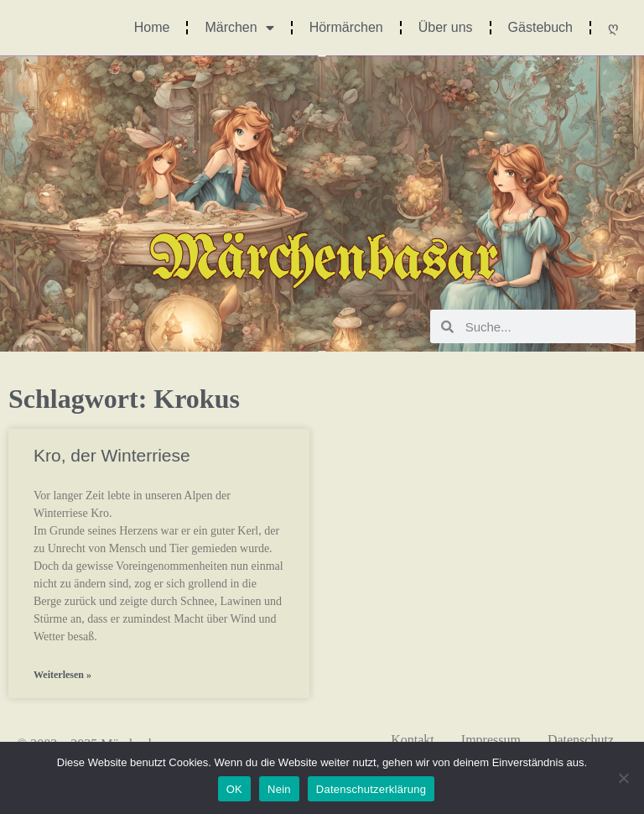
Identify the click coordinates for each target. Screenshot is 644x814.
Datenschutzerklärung (371, 789)
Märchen (239, 28)
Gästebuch (540, 27)
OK (234, 789)
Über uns (446, 27)
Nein (279, 789)
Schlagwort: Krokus (124, 399)
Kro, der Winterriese (112, 455)
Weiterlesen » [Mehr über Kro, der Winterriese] (62, 675)
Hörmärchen (346, 27)
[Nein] (623, 778)
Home (152, 27)
